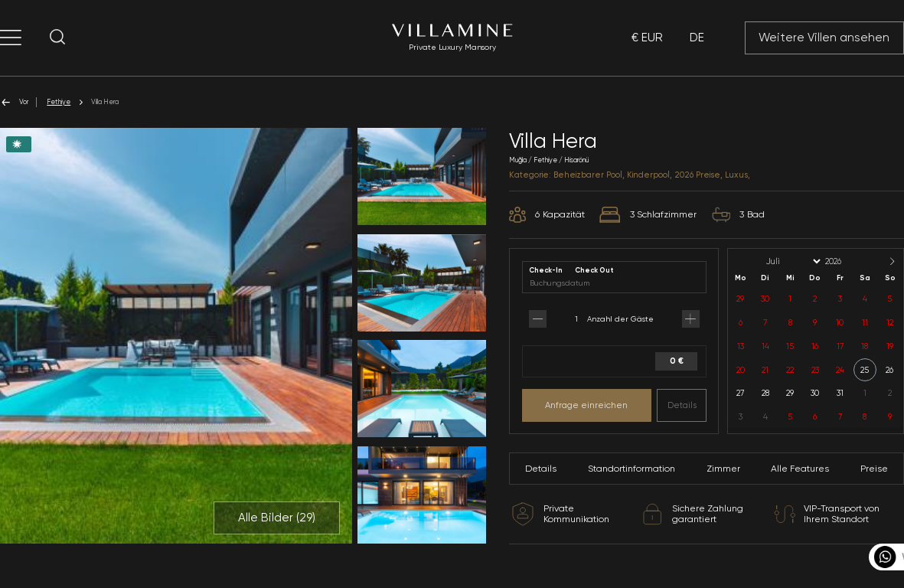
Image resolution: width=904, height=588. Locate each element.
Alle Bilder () (277, 518)
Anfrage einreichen (586, 405)
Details (682, 405)
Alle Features (800, 469)
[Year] (846, 261)
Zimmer (723, 469)
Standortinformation (631, 469)
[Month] (792, 261)
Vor (14, 102)
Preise (874, 469)
